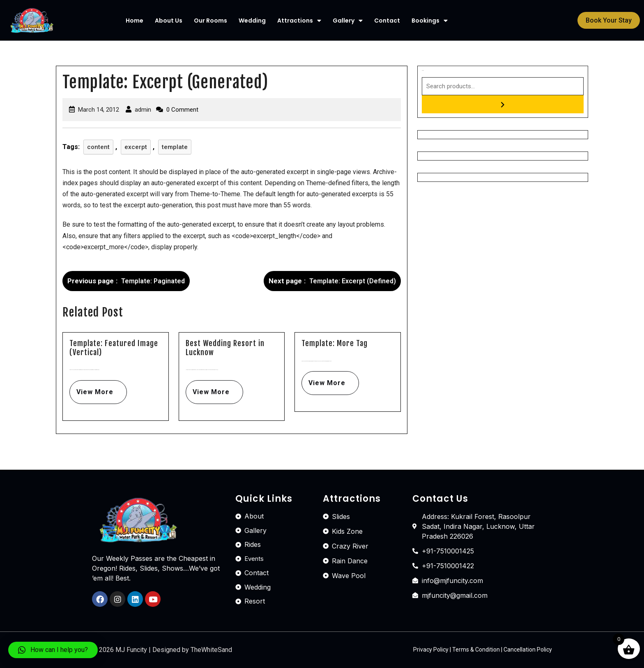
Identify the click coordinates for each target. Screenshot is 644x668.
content (98, 147)
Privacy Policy (431, 650)
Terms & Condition (476, 650)
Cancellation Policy (528, 650)
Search (423, 70)
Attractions (299, 21)
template (175, 147)
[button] (609, 20)
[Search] (503, 104)
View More (91, 388)
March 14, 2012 (99, 110)
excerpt (136, 147)
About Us (169, 21)
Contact (387, 21)
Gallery (348, 21)
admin (143, 110)
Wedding (252, 21)
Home (135, 21)
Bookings (430, 21)
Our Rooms (210, 21)
